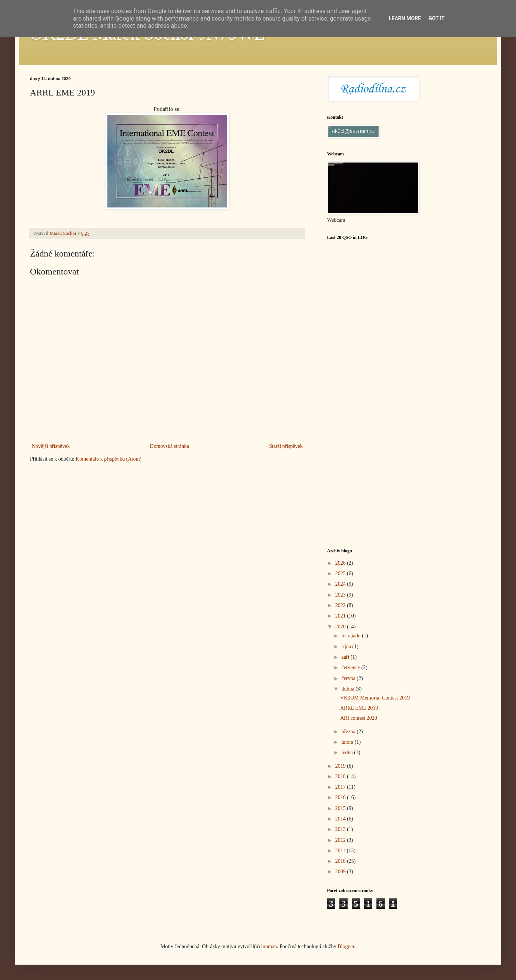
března (349, 732)
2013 (341, 829)
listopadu (352, 636)
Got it (436, 18)
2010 (341, 861)
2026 (341, 563)
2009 (341, 872)
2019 (341, 766)
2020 (341, 627)
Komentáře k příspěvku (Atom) (109, 459)
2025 (341, 574)
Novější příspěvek (51, 446)
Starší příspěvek (286, 446)
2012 (341, 840)
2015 (341, 808)
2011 (341, 851)
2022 (341, 605)
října (347, 647)
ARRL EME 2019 (359, 708)
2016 (341, 797)
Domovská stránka (170, 446)
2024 (341, 584)
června (349, 678)
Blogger (346, 946)
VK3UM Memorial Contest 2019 (375, 698)
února (348, 742)
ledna (348, 753)
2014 (341, 819)
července (351, 668)
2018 (341, 776)
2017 (341, 787)
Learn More (405, 18)
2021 (341, 616)
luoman (269, 946)
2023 (341, 595)
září (346, 657)
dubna (348, 689)
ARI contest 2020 (359, 718)
